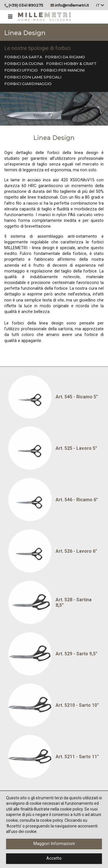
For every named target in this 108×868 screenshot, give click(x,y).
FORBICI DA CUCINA (24, 64)
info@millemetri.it (72, 5)
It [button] (100, 5)
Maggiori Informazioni (54, 844)
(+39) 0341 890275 (26, 5)
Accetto (54, 858)
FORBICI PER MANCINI (63, 70)
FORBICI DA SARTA (23, 57)
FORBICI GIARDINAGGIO (28, 84)
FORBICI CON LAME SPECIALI (33, 77)
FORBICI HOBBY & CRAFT (71, 64)
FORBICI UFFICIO (21, 70)
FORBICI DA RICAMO (65, 57)
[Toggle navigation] (10, 17)
